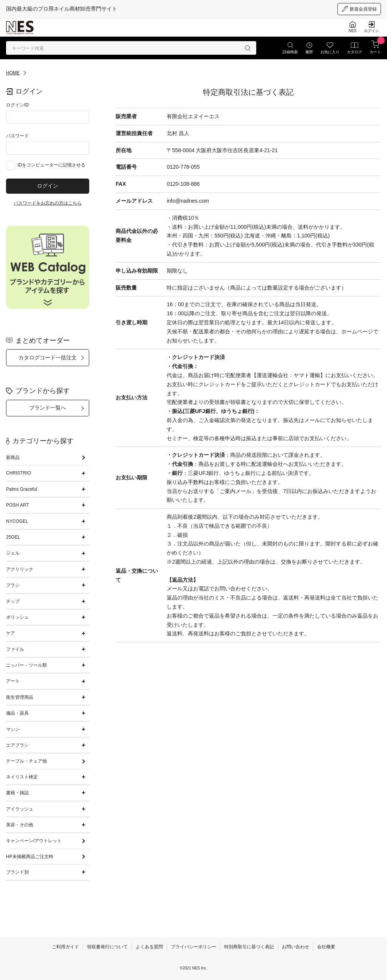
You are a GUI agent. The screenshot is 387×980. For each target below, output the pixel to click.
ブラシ (13, 585)
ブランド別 (17, 872)
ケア (11, 633)
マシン (13, 729)
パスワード (17, 136)
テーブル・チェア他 (26, 761)
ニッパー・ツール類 (26, 665)
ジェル (13, 553)
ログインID (17, 105)
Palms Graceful (22, 489)
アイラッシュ (20, 809)
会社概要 (326, 947)
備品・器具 (17, 713)
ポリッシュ (17, 617)
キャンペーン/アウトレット (34, 841)
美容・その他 (20, 825)
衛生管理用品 (20, 697)
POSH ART (17, 505)
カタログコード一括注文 (48, 357)
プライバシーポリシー (193, 947)
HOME (13, 73)
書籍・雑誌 (17, 793)
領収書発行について (107, 947)
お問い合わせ (296, 947)
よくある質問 (149, 947)
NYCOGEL (17, 521)
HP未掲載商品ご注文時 (30, 857)
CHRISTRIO (19, 473)
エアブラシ (17, 745)
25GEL (13, 537)
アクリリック (20, 569)
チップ (13, 601)
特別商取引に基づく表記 (249, 947)
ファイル (15, 649)
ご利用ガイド (65, 947)
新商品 (13, 458)
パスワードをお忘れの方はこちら (48, 203)
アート (13, 681)
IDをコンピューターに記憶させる (51, 165)
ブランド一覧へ (48, 408)
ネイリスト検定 (22, 777)
